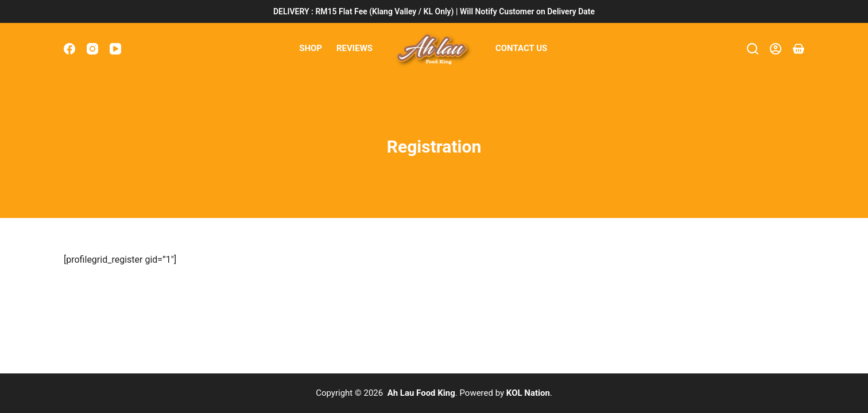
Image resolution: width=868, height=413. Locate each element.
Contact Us (521, 48)
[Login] (776, 49)
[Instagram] (92, 49)
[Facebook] (69, 49)
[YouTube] (115, 49)
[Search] (753, 49)
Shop (311, 48)
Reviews (354, 48)
